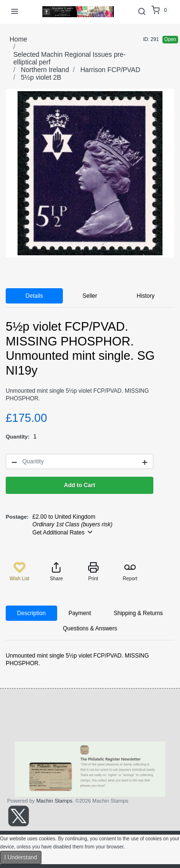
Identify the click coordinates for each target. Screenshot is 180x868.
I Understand (21, 858)
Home (18, 39)
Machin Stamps (54, 801)
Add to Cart (79, 485)
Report (130, 571)
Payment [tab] (80, 613)
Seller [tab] (90, 296)
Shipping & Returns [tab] (138, 613)
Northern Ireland (45, 70)
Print (93, 571)
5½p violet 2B (41, 77)
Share (56, 571)
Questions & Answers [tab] (90, 628)
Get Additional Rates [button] (63, 532)
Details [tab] (35, 296)
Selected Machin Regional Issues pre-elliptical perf (70, 58)
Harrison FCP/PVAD (110, 70)
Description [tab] (31, 613)
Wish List (19, 571)
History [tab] (145, 296)
